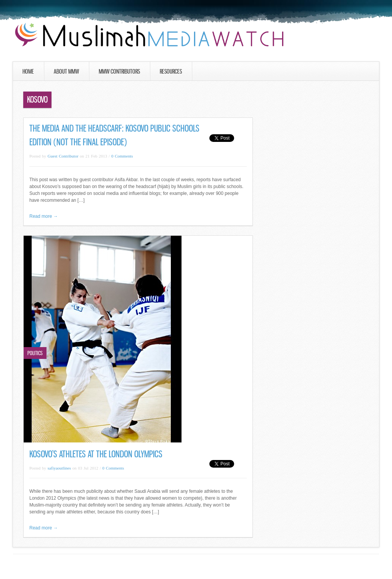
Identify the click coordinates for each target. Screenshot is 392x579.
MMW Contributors (119, 71)
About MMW (66, 71)
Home (28, 71)
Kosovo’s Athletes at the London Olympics (96, 454)
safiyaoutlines (59, 468)
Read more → (44, 216)
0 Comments (122, 156)
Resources (171, 71)
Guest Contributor (63, 156)
